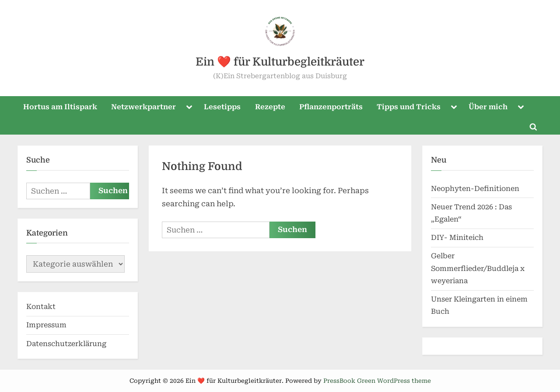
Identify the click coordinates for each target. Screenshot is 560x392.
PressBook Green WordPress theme (377, 381)
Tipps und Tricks (409, 107)
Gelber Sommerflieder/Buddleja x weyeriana (478, 268)
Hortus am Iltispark (60, 107)
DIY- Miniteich (457, 238)
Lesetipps (222, 107)
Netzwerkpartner (143, 107)
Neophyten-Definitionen (475, 189)
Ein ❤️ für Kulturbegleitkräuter (280, 62)
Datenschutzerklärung (66, 344)
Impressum (46, 325)
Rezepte (270, 107)
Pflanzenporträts (331, 107)
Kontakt (41, 307)
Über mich (488, 107)
